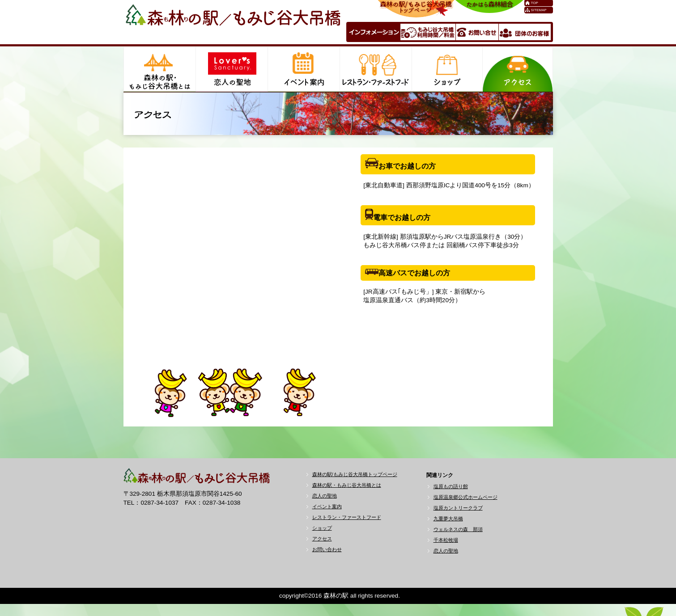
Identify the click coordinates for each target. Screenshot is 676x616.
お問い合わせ (327, 549)
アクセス (322, 539)
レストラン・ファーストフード (347, 517)
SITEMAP (539, 10)
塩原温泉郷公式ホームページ (466, 497)
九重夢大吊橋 (448, 519)
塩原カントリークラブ (458, 508)
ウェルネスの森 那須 (458, 529)
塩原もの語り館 (451, 486)
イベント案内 (327, 506)
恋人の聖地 (325, 496)
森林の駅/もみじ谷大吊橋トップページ (355, 474)
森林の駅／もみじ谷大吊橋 (233, 21)
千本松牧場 (446, 540)
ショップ (322, 528)
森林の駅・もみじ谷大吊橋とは (347, 485)
